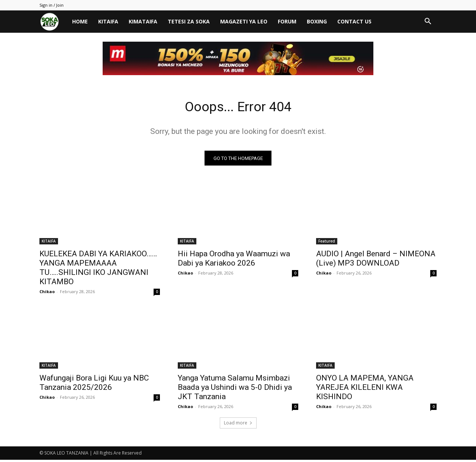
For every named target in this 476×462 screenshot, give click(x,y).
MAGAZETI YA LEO (244, 21)
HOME (80, 21)
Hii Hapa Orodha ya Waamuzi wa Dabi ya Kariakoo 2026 (234, 261)
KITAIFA (108, 21)
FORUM (287, 21)
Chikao (47, 294)
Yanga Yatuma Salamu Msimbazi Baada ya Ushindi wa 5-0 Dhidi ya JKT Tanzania (235, 389)
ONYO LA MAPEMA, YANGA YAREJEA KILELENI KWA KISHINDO (365, 389)
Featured (327, 243)
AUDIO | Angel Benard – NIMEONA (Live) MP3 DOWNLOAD (376, 261)
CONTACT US (354, 21)
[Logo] (53, 22)
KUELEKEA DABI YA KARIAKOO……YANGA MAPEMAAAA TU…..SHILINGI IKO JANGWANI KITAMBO (98, 270)
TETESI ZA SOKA (189, 21)
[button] (428, 22)
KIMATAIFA (143, 21)
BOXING (317, 21)
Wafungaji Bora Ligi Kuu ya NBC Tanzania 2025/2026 (94, 385)
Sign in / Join (52, 5)
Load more (238, 425)
